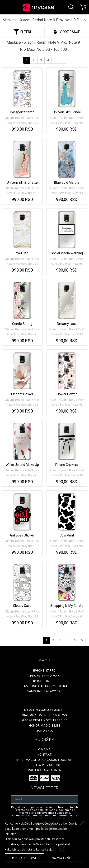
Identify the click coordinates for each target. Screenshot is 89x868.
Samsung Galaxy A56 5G (44, 710)
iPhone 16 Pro (44, 681)
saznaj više (61, 858)
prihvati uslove (24, 858)
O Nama (44, 749)
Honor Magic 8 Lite (44, 725)
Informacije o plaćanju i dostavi (44, 760)
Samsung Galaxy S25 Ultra (44, 686)
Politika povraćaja (44, 770)
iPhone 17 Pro (44, 670)
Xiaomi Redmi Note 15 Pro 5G (45, 720)
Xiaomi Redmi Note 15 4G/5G (44, 715)
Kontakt (45, 755)
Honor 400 (44, 731)
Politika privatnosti (44, 765)
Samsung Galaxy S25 (44, 691)
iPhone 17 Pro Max (45, 676)
